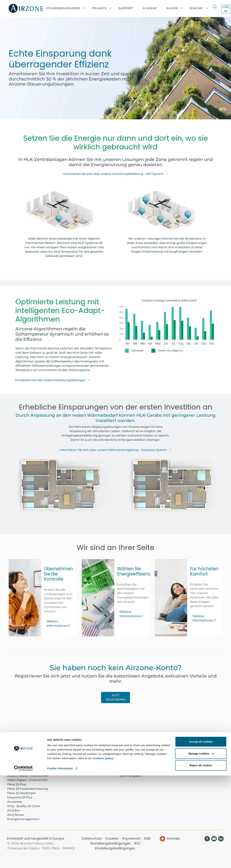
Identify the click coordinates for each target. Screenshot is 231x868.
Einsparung (128, 758)
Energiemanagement (23, 819)
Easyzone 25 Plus (20, 797)
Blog (122, 750)
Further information (60, 861)
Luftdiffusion (185, 754)
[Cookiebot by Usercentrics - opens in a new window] (23, 861)
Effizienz (125, 771)
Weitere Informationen (59, 623)
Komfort (125, 763)
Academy (70, 745)
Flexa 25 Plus (17, 784)
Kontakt (125, 754)
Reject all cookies (201, 858)
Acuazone (15, 802)
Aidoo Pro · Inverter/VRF (25, 745)
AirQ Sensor (16, 815)
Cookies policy (103, 851)
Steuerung (127, 767)
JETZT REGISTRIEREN (115, 697)
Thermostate (185, 745)
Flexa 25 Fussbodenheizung (28, 789)
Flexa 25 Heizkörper (22, 793)
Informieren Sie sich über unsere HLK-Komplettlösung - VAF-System (115, 174)
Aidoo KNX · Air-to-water (25, 763)
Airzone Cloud (185, 750)
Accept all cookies (201, 834)
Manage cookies (201, 846)
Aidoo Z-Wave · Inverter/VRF (28, 776)
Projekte (70, 750)
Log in (226, 9)
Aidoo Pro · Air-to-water (25, 754)
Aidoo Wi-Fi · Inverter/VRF (26, 771)
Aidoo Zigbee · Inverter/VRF (27, 780)
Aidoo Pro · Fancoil (21, 750)
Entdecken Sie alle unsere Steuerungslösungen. (53, 380)
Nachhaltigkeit (130, 776)
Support (126, 8)
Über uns (126, 745)
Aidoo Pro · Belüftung (23, 758)
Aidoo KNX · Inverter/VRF (26, 767)
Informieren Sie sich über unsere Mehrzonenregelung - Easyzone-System (115, 450)
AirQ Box (14, 810)
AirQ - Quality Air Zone (24, 806)
